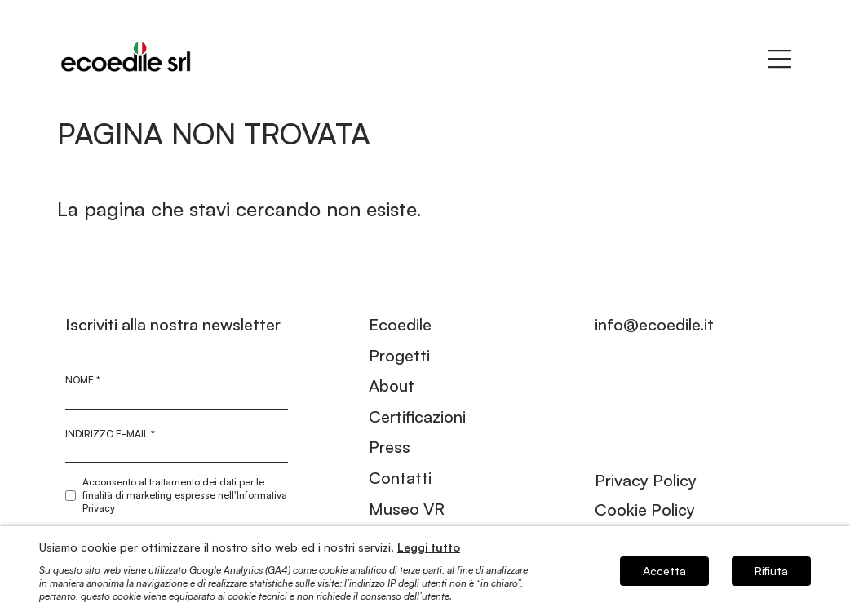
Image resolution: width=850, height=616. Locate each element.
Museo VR (407, 509)
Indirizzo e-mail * (110, 434)
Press (390, 447)
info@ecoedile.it (654, 324)
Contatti (400, 478)
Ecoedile (400, 324)
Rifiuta (771, 571)
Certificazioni (417, 417)
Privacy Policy (646, 480)
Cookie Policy (645, 510)
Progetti (399, 355)
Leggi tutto (429, 547)
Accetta (664, 571)
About (392, 386)
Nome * (83, 380)
